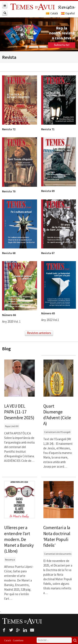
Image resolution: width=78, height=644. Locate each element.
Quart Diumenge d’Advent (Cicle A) (57, 415)
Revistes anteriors (39, 333)
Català (7, 640)
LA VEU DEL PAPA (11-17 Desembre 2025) (19, 412)
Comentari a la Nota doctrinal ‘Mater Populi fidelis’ (57, 536)
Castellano (18, 640)
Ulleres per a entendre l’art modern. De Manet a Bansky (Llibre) (19, 539)
